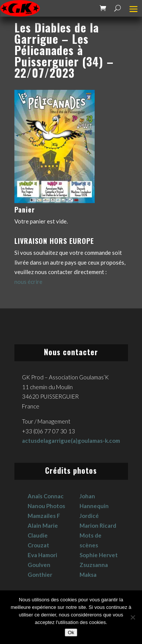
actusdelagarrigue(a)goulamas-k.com (71, 441)
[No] (133, 617)
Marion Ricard (98, 525)
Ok (71, 632)
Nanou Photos (46, 506)
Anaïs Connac (46, 496)
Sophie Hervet (99, 555)
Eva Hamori (42, 555)
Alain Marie (43, 525)
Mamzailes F (44, 516)
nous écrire (28, 282)
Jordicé (89, 516)
